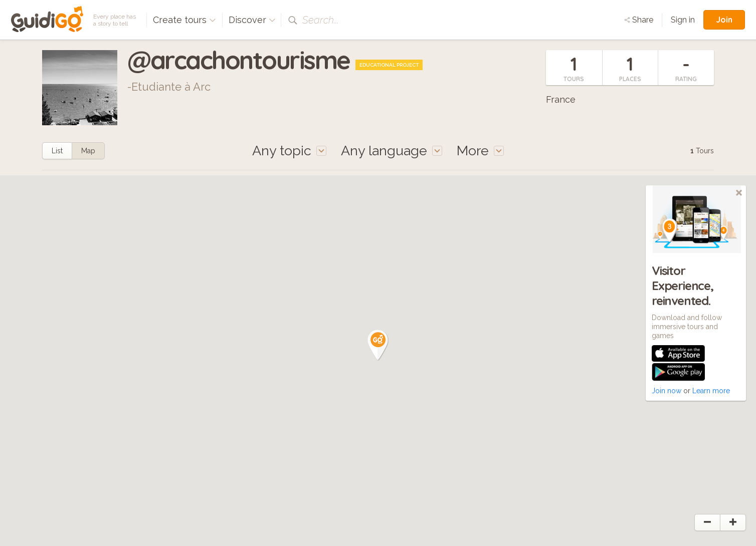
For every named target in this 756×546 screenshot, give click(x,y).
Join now (667, 391)
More (480, 151)
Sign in (683, 20)
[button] (378, 345)
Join (724, 20)
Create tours (184, 20)
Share (639, 20)
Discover (252, 20)
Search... (320, 20)
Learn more (711, 391)
